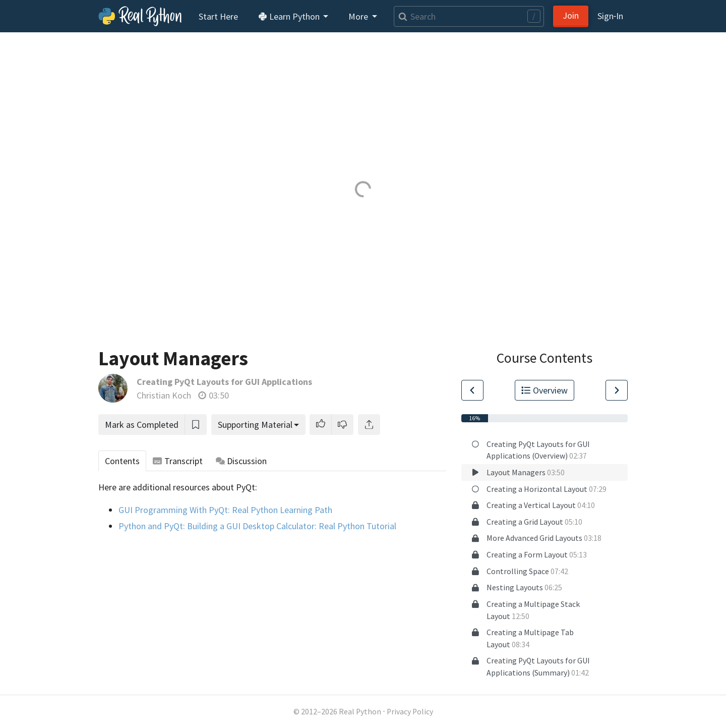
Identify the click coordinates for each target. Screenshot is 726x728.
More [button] (359, 16)
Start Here (218, 16)
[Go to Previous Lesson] (472, 390)
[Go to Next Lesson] (617, 390)
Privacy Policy (410, 712)
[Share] (369, 425)
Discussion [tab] (241, 461)
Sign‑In (610, 16)
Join (571, 15)
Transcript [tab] (178, 461)
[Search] (469, 16)
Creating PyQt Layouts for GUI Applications (224, 382)
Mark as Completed (142, 425)
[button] (321, 425)
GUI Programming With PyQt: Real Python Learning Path (225, 510)
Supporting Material (255, 425)
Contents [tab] (122, 461)
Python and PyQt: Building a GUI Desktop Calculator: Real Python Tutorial (257, 526)
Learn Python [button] (290, 16)
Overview (544, 390)
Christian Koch (164, 395)
